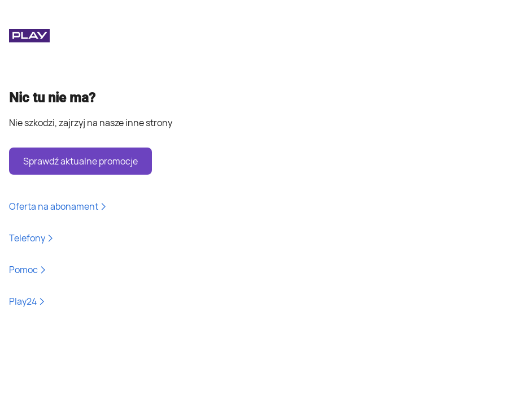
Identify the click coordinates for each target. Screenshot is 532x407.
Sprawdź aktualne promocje (80, 161)
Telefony (32, 238)
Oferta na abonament (58, 206)
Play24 (27, 301)
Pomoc (28, 270)
